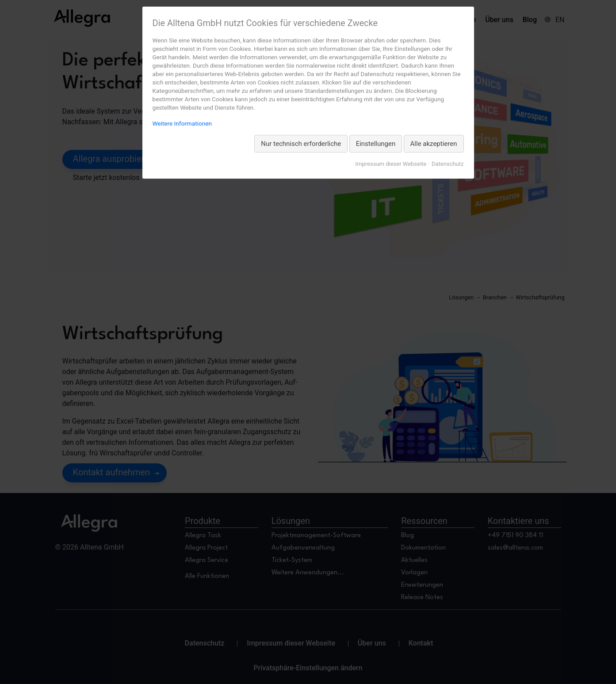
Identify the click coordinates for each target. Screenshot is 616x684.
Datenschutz (448, 164)
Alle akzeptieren (434, 144)
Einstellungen (376, 144)
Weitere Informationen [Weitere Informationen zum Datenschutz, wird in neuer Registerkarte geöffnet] (182, 123)
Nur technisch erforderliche (301, 144)
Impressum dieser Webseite (391, 164)
